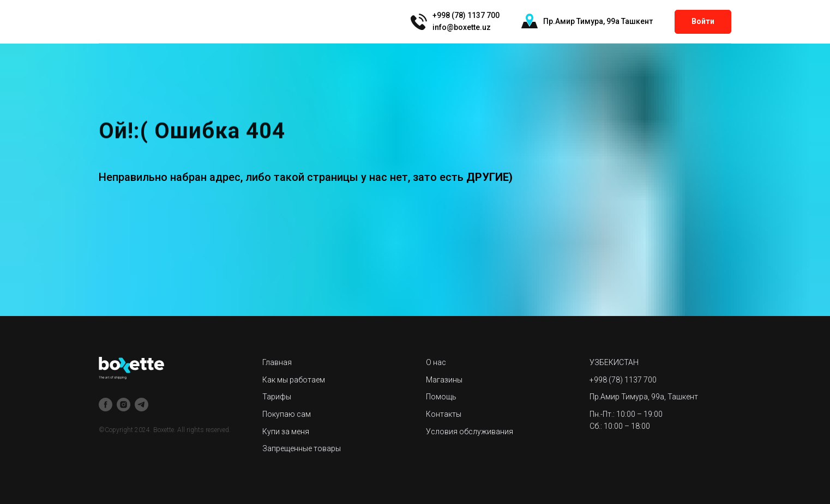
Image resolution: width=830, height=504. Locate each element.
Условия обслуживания (470, 432)
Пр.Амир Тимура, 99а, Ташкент (644, 397)
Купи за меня (286, 432)
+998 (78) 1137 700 (623, 380)
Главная (277, 362)
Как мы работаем (294, 380)
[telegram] (142, 405)
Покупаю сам (287, 414)
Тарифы (277, 397)
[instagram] (124, 405)
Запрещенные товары (302, 448)
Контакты (444, 414)
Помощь (441, 397)
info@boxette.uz (462, 27)
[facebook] (106, 405)
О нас (436, 362)
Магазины (444, 380)
